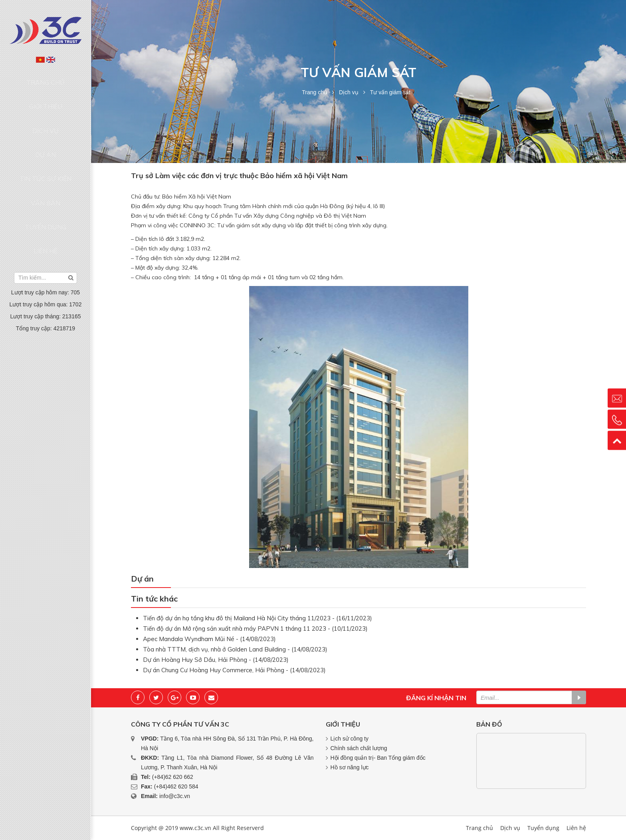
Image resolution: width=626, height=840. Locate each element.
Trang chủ (46, 78)
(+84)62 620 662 (173, 777)
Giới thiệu (46, 93)
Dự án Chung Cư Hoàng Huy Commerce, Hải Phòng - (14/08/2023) (234, 670)
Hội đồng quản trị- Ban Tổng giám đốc (378, 758)
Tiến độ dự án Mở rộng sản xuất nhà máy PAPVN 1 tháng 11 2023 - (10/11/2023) (255, 629)
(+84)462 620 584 (176, 786)
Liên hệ (46, 185)
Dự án (46, 124)
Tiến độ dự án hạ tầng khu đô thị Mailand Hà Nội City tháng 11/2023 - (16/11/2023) (258, 618)
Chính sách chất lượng (359, 748)
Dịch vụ (46, 109)
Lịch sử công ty (350, 739)
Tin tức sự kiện (46, 139)
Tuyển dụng (46, 169)
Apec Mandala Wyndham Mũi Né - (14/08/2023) (209, 639)
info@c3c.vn (175, 796)
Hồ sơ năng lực (350, 767)
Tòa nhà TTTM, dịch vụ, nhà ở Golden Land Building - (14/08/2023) (235, 649)
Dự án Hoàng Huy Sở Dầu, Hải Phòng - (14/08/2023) (216, 660)
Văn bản (46, 154)
